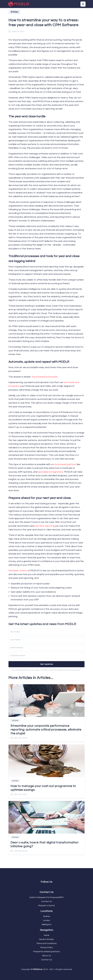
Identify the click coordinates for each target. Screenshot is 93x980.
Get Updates (47, 664)
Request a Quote (47, 905)
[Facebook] (45, 887)
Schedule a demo (18, 571)
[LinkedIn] (48, 887)
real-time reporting (45, 526)
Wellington (47, 924)
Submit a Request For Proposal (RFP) (47, 897)
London (47, 920)
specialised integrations (51, 472)
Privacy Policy (47, 947)
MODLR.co (38, 969)
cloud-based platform (65, 464)
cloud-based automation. (45, 377)
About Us (47, 956)
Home (47, 935)
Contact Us (47, 901)
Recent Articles (47, 939)
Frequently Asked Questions (47, 952)
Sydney (47, 916)
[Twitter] (46, 887)
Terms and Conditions (47, 943)
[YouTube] (47, 887)
